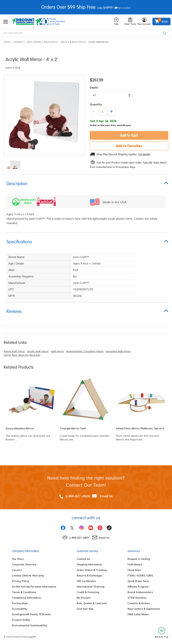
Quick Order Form (138, 581)
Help (116, 22)
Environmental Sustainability (30, 625)
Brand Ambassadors (140, 592)
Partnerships (20, 603)
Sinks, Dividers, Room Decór (42, 42)
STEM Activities (137, 598)
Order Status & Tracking (92, 570)
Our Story (18, 559)
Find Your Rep (85, 609)
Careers (17, 570)
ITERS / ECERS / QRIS (140, 576)
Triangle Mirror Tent (73, 428)
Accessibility (20, 609)
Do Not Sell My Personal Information (34, 587)
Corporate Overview (24, 564)
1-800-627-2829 (77, 496)
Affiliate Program (138, 587)
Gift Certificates (86, 581)
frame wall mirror (14, 351)
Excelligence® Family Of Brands (31, 614)
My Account (84, 598)
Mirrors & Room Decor (73, 42)
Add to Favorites (129, 146)
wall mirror (57, 351)
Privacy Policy (21, 581)
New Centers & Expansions (144, 609)
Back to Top (162, 633)
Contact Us (83, 559)
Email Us (106, 496)
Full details (144, 154)
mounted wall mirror (118, 351)
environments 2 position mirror (85, 351)
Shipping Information (89, 564)
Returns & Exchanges (90, 576)
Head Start (134, 570)
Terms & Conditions (24, 592)
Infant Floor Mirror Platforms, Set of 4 (140, 428)
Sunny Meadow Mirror (20, 428)
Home (7, 42)
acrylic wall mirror (38, 351)
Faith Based (135, 564)
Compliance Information (27, 598)
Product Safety (21, 620)
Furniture (18, 42)
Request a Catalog (139, 559)
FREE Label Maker (138, 614)
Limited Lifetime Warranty (28, 576)
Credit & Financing (88, 592)
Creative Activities (139, 603)
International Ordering (90, 587)
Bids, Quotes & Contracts (92, 603)
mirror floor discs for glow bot (22, 355)
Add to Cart (129, 135)
